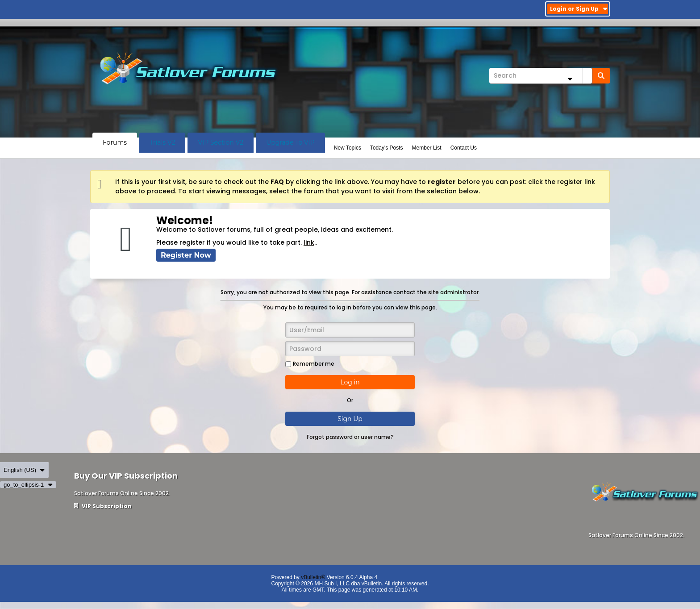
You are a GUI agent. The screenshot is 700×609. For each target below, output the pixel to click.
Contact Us (464, 148)
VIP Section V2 (221, 142)
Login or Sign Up (579, 9)
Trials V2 (162, 142)
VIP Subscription (103, 506)
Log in (350, 382)
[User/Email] (350, 330)
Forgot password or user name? (350, 437)
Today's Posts (387, 148)
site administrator (453, 292)
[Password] (350, 349)
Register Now (186, 255)
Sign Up (350, 419)
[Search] (541, 76)
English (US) (24, 470)
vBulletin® (313, 577)
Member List (427, 148)
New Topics (348, 148)
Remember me (310, 364)
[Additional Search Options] (570, 79)
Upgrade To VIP (290, 142)
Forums (115, 142)
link (309, 242)
